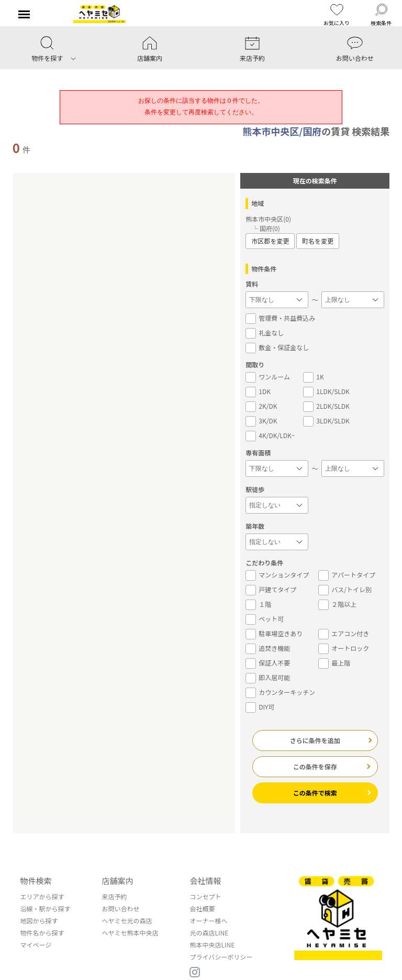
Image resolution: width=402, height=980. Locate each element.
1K (313, 377)
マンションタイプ (277, 575)
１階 (258, 604)
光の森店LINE (209, 933)
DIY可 (260, 707)
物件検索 (36, 881)
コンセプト (205, 896)
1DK (258, 391)
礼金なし (265, 333)
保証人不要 (268, 663)
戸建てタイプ (271, 590)
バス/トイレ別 (345, 590)
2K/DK (261, 406)
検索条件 (381, 15)
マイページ (36, 945)
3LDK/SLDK (326, 421)
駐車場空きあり (274, 634)
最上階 (334, 663)
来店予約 (114, 896)
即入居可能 (268, 678)
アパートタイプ (347, 575)
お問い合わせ (120, 908)
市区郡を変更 (270, 241)
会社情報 (205, 881)
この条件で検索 (315, 793)
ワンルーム (268, 377)
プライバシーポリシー (221, 957)
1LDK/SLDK (326, 391)
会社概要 (202, 908)
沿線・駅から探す (45, 908)
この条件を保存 (315, 766)
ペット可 (265, 619)
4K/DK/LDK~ (270, 435)
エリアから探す (42, 896)
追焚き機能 (268, 648)
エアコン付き (344, 634)
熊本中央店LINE (212, 945)
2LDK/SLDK (326, 406)
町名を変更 (318, 241)
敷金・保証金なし (277, 347)
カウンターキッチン (280, 692)
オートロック (344, 648)
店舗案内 (117, 881)
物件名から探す (42, 933)
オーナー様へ (208, 921)
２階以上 (337, 604)
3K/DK (261, 421)
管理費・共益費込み (280, 318)
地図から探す (39, 921)
